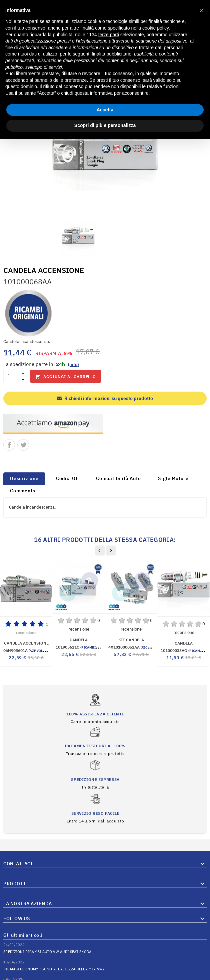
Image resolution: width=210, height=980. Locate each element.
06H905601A (32, 650)
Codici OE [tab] (67, 478)
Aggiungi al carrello (65, 377)
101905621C (85, 647)
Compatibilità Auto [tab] (118, 478)
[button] (201, 11)
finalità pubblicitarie (111, 54)
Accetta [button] (105, 110)
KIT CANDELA (131, 640)
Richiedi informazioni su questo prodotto (105, 398)
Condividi (9, 445)
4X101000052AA (142, 647)
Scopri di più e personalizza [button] (105, 125)
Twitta (23, 445)
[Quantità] (11, 376)
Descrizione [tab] (24, 478)
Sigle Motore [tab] (173, 478)
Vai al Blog (196, 956)
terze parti (109, 35)
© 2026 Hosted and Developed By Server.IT (105, 975)
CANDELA (79, 640)
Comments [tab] (22, 491)
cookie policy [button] (155, 28)
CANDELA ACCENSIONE (26, 643)
